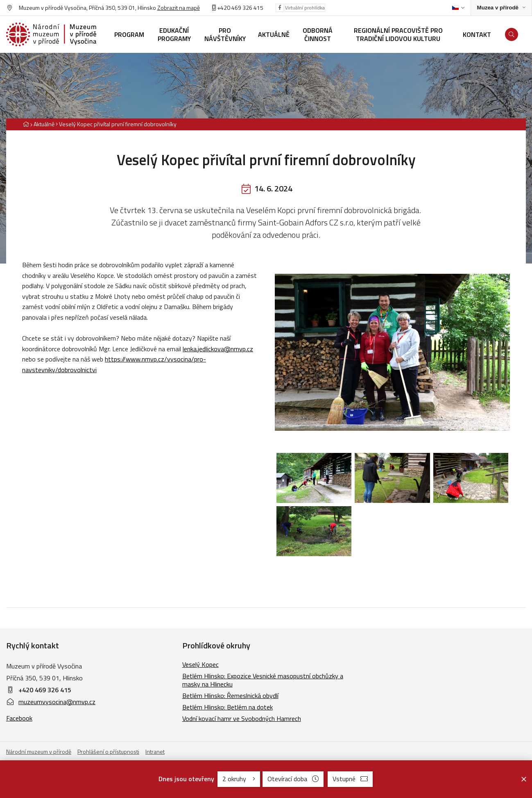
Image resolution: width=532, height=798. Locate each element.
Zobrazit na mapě (179, 8)
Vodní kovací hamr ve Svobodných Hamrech (242, 718)
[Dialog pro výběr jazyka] (458, 8)
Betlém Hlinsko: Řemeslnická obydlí (230, 696)
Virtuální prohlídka (305, 8)
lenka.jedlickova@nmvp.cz (218, 349)
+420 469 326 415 (238, 8)
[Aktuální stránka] (116, 124)
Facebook (19, 718)
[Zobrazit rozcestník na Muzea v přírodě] (501, 8)
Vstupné (350, 779)
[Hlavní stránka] (26, 124)
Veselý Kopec (200, 664)
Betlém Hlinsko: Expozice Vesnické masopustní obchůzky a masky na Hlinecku (263, 680)
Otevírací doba (293, 779)
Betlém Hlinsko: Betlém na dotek (228, 707)
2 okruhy (239, 779)
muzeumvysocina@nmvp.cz (51, 702)
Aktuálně (44, 124)
